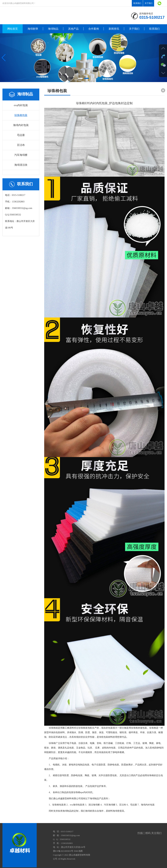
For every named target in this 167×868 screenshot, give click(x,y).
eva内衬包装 (21, 105)
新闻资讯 (114, 29)
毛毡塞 (21, 135)
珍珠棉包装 (21, 115)
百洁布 (21, 145)
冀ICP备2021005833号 (63, 851)
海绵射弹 (33, 29)
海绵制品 (53, 29)
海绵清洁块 (21, 165)
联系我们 (137, 3)
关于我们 (149, 3)
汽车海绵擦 (21, 155)
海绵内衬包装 (21, 125)
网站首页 (13, 29)
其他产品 (73, 29)
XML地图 (78, 851)
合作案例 (94, 29)
